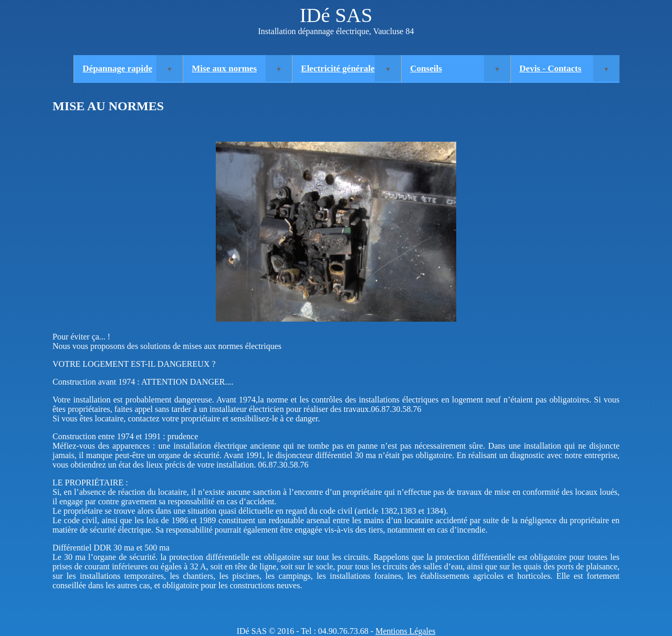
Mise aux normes (224, 68)
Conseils (426, 68)
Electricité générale (338, 68)
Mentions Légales (405, 631)
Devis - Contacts (550, 68)
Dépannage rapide (117, 68)
